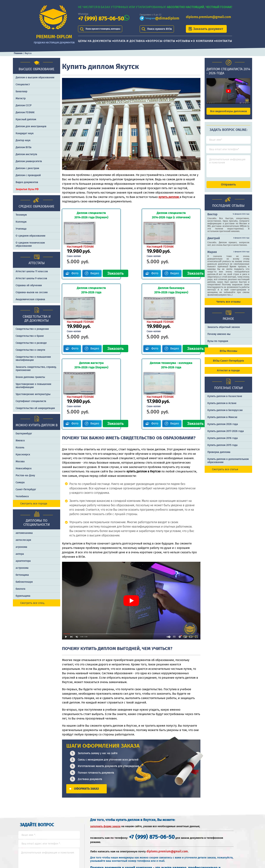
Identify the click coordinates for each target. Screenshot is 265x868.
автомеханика (24, 533)
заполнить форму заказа (105, 753)
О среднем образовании (30, 236)
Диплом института (26, 154)
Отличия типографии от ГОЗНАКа (227, 830)
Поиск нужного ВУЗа (160, 29)
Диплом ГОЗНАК (25, 112)
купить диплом (169, 197)
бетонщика (22, 575)
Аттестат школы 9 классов (31, 278)
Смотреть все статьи (225, 473)
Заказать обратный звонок (224, 330)
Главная (18, 53)
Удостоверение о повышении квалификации (33, 386)
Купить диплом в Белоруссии (225, 414)
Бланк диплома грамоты (30, 377)
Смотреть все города (34, 503)
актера (20, 554)
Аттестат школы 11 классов (32, 271)
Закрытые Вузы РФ (27, 189)
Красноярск (23, 454)
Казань (20, 448)
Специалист (23, 84)
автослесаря (23, 540)
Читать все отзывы (228, 305)
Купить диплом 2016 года (223, 441)
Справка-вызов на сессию (32, 292)
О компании (203, 41)
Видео (95, 249)
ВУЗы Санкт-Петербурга (228, 364)
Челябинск (22, 496)
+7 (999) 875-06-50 (101, 19)
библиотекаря (24, 582)
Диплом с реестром (27, 168)
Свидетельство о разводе (31, 343)
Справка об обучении (29, 285)
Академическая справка (30, 299)
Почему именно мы (219, 337)
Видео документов (27, 182)
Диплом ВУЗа (24, 147)
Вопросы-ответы (161, 41)
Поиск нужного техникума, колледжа (108, 29)
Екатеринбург (24, 434)
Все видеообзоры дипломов (228, 111)
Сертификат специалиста (31, 401)
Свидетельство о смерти (30, 350)
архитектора (23, 561)
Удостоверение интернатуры (33, 394)
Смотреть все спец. (33, 603)
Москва (20, 461)
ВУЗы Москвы (228, 354)
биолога (21, 589)
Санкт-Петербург (26, 489)
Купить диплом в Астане (222, 407)
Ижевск (20, 441)
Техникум (21, 215)
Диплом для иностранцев (31, 126)
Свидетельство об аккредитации (35, 408)
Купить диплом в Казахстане (225, 400)
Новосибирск (24, 468)
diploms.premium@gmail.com (208, 17)
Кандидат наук (25, 133)
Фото (75, 249)
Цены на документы (95, 41)
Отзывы (184, 41)
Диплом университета (29, 161)
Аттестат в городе (228, 374)
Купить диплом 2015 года (222, 448)
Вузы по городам (218, 344)
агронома (21, 547)
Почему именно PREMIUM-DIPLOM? (183, 842)
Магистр (21, 98)
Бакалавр (21, 91)
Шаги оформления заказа (185, 830)
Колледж (21, 222)
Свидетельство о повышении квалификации (33, 358)
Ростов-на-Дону (25, 475)
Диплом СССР (24, 105)
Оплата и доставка (129, 41)
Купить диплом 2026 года (223, 427)
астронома (22, 568)
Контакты (224, 41)
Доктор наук (23, 140)
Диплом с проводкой (28, 175)
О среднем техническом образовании (30, 244)
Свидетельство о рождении (32, 329)
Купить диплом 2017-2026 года (226, 434)
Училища (21, 229)
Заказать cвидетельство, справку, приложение (36, 369)
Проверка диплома (219, 455)
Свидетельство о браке (30, 336)
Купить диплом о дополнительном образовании (228, 464)
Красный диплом (26, 119)
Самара (20, 482)
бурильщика (23, 596)
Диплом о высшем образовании (35, 77)
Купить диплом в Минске (222, 420)
